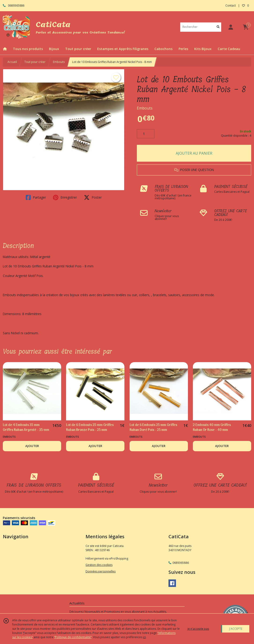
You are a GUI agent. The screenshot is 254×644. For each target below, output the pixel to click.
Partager (36, 197)
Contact (231, 5)
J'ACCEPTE (236, 629)
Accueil (12, 62)
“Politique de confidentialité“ (73, 637)
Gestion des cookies (99, 565)
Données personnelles (101, 571)
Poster (93, 197)
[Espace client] (231, 27)
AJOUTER (32, 446)
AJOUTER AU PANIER (194, 153)
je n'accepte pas (198, 629)
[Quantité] (146, 134)
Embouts (59, 62)
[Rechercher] (218, 27)
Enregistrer (65, 197)
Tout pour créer (35, 62)
